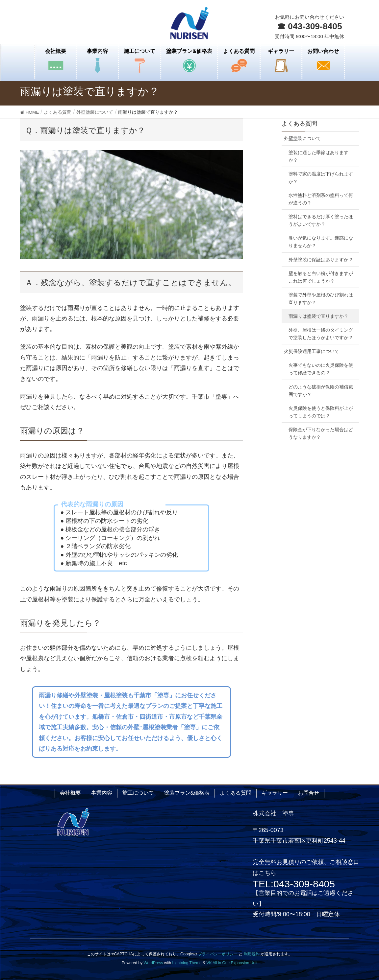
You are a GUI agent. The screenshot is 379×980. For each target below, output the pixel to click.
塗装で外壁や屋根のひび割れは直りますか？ (321, 299)
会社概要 (70, 793)
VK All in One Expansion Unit (232, 963)
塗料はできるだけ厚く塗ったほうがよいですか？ (321, 220)
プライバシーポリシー (218, 954)
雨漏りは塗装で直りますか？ (318, 316)
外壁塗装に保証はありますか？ (321, 260)
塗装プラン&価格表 (187, 793)
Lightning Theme (187, 963)
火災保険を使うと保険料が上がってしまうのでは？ (321, 412)
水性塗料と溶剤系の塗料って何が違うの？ (321, 199)
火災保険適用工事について (312, 351)
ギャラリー (275, 793)
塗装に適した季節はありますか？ (318, 156)
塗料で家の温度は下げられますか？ (321, 178)
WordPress (153, 963)
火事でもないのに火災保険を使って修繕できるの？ (321, 369)
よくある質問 (299, 124)
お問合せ (309, 793)
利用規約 (252, 954)
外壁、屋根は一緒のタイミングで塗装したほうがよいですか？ (321, 334)
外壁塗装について (302, 138)
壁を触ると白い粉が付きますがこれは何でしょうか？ (321, 277)
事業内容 (102, 793)
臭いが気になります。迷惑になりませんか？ (321, 242)
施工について (138, 793)
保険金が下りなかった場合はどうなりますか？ (321, 433)
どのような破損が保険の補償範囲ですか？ (321, 391)
